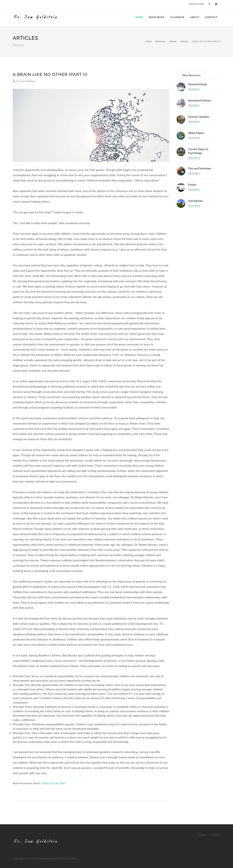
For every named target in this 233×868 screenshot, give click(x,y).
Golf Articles (195, 201)
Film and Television (200, 169)
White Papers (196, 133)
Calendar (177, 17)
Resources (157, 17)
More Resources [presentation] (191, 75)
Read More (194, 89)
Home (139, 17)
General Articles (198, 84)
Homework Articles (200, 101)
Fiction (192, 185)
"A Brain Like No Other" (54, 783)
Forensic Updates (199, 117)
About (195, 17)
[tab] (191, 75)
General (184, 41)
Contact (211, 17)
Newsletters (196, 4)
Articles (173, 41)
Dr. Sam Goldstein (24, 81)
